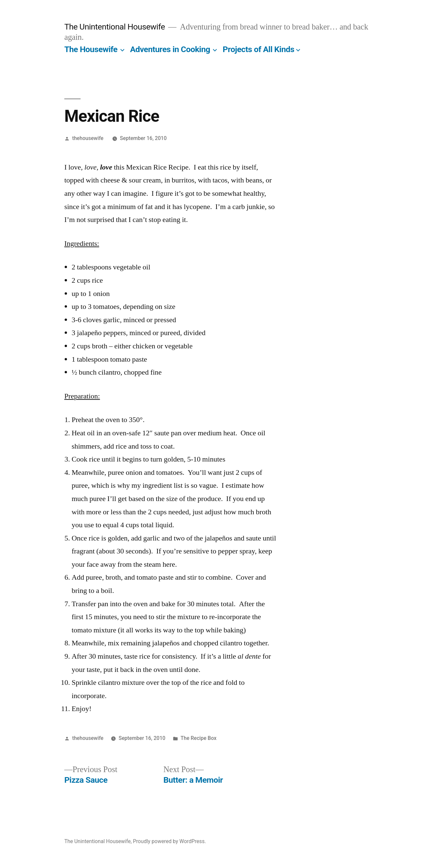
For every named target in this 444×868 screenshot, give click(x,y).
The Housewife (91, 49)
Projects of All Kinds (259, 49)
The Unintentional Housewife (115, 27)
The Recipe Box (199, 738)
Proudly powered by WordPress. (169, 841)
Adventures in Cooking (170, 49)
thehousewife (88, 138)
